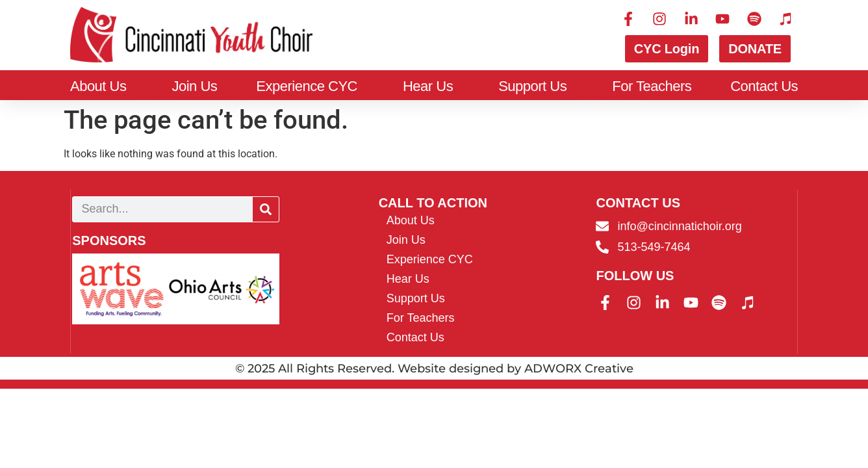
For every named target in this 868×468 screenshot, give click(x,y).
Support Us (536, 86)
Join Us (194, 86)
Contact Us (764, 86)
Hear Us (431, 86)
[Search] (266, 209)
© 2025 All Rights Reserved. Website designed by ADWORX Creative (434, 369)
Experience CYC (310, 86)
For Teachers (652, 86)
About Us (102, 86)
